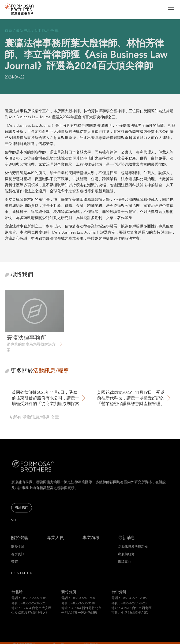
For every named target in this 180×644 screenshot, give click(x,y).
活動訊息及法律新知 (133, 550)
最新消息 (127, 541)
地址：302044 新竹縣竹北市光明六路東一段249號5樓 (81, 616)
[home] (28, 9)
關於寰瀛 (20, 541)
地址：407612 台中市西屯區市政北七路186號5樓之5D (131, 616)
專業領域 (91, 541)
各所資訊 (18, 558)
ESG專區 (125, 565)
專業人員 (55, 541)
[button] (171, 9)
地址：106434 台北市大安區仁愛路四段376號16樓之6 (31, 616)
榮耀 (15, 565)
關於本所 (18, 550)
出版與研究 (126, 558)
